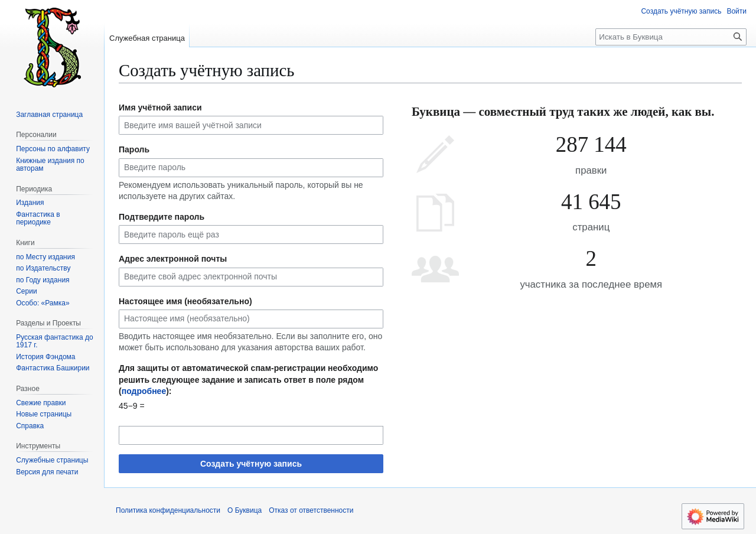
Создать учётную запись (251, 464)
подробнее (144, 391)
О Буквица (245, 510)
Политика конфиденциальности (168, 510)
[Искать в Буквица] (671, 37)
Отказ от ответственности (311, 510)
